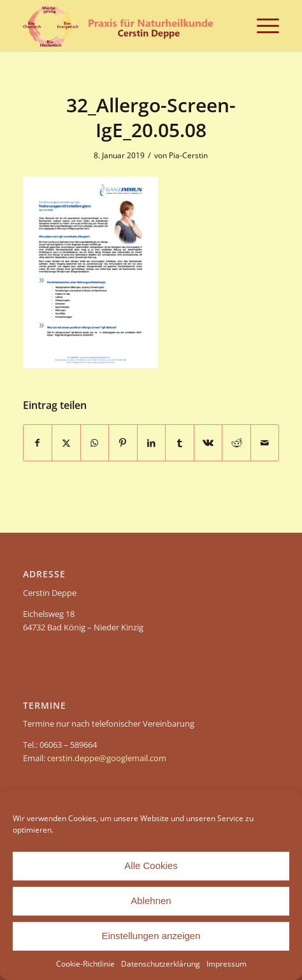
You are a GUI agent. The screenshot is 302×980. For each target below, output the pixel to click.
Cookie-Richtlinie (85, 964)
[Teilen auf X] (66, 443)
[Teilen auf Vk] (208, 443)
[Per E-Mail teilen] (265, 443)
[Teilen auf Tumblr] (180, 443)
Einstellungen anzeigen (151, 936)
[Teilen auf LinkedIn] (152, 443)
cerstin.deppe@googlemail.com (107, 758)
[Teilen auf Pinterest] (123, 443)
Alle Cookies (151, 865)
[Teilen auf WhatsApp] (95, 443)
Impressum (226, 964)
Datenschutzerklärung (161, 964)
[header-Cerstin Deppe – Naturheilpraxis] (126, 26)
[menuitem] (262, 26)
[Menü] (262, 26)
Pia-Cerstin (188, 155)
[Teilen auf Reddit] (236, 443)
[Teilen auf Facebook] (38, 443)
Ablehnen (151, 901)
